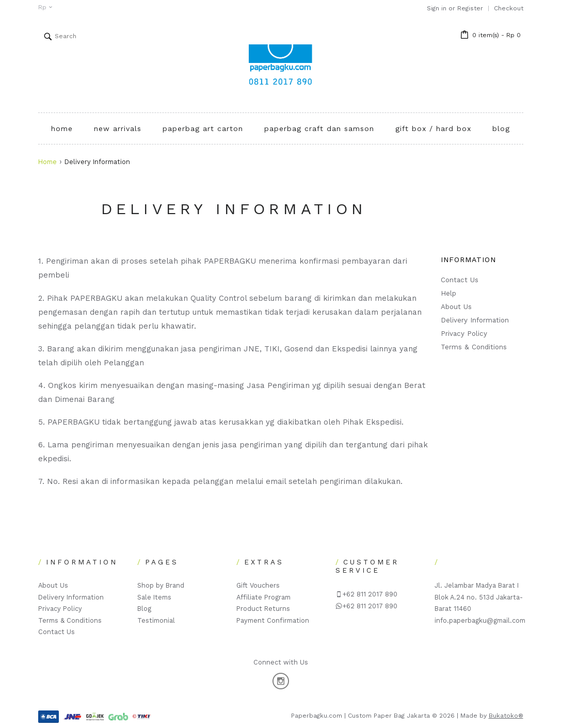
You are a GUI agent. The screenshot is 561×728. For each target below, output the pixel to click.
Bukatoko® (506, 716)
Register (470, 8)
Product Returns (263, 609)
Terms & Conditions (474, 347)
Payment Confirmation (273, 620)
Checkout (509, 8)
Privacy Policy (464, 334)
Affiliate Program (263, 597)
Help (448, 293)
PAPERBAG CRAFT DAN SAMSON (319, 128)
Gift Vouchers (258, 585)
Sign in (437, 8)
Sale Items (154, 597)
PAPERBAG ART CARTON (203, 128)
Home (47, 162)
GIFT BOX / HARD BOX (433, 128)
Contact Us (460, 280)
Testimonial (156, 620)
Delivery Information (475, 320)
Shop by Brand (161, 585)
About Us (456, 307)
